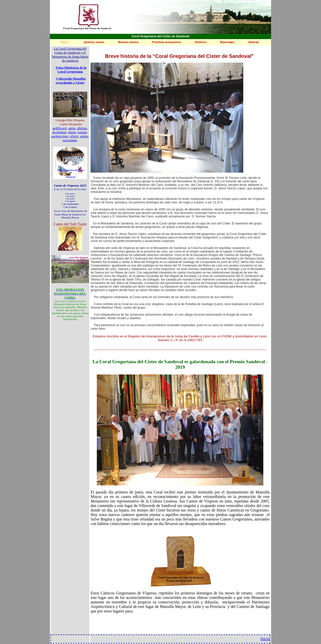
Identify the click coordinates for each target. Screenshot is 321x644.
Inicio (64, 42)
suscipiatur (70, 140)
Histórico (201, 42)
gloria (72, 132)
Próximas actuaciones (167, 42)
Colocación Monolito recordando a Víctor (71, 81)
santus (84, 136)
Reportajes (227, 42)
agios (72, 128)
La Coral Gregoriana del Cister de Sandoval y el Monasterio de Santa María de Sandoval (70, 54)
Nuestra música (128, 42)
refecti (74, 136)
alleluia (82, 128)
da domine (59, 132)
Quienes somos (94, 42)
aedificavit (59, 128)
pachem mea (60, 136)
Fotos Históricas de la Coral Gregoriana (71, 70)
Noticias (254, 42)
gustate (82, 132)
